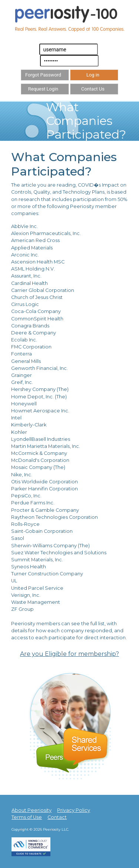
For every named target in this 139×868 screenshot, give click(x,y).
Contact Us (93, 89)
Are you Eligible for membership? (69, 654)
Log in (93, 75)
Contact (57, 817)
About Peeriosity (32, 810)
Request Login (43, 89)
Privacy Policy (74, 810)
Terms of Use (27, 817)
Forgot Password (43, 75)
